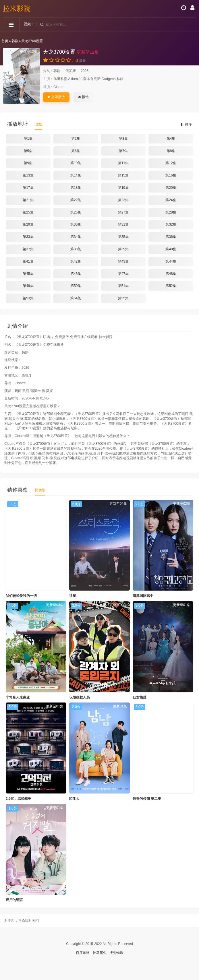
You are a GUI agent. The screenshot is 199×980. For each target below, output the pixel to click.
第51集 (123, 286)
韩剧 (15, 41)
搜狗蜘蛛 (116, 953)
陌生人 (74, 799)
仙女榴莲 (140, 697)
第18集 (76, 188)
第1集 (28, 139)
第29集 (28, 224)
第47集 (123, 274)
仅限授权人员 (80, 697)
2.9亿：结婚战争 (19, 799)
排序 (186, 125)
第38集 (76, 249)
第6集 (76, 151)
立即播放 (56, 97)
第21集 (28, 200)
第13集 (28, 175)
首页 (5, 41)
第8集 (171, 151)
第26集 (76, 212)
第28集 (171, 212)
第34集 (76, 237)
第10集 (76, 163)
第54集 (76, 298)
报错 (83, 97)
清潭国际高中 (143, 596)
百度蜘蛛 (83, 953)
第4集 (171, 139)
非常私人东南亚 (18, 697)
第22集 (76, 200)
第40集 (171, 249)
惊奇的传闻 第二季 (147, 799)
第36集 (171, 237)
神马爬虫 (100, 953)
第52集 (171, 286)
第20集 (171, 188)
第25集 (28, 212)
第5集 (28, 151)
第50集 (76, 286)
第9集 (28, 163)
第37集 (28, 249)
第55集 (123, 298)
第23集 (123, 200)
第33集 (28, 237)
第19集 (123, 188)
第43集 (123, 261)
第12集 (171, 163)
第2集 (76, 139)
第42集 (76, 261)
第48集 (171, 274)
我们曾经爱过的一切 (21, 596)
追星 (73, 596)
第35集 (123, 237)
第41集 (28, 261)
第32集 (171, 224)
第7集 (123, 151)
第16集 (171, 175)
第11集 (123, 163)
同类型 (40, 490)
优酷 (38, 124)
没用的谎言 (14, 900)
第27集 (123, 212)
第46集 (76, 274)
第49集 (28, 286)
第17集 (28, 188)
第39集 (123, 249)
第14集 (76, 175)
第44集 (171, 261)
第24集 (171, 200)
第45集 (28, 274)
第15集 (123, 175)
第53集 (28, 298)
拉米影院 (17, 8)
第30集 (76, 224)
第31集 (123, 224)
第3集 (123, 139)
